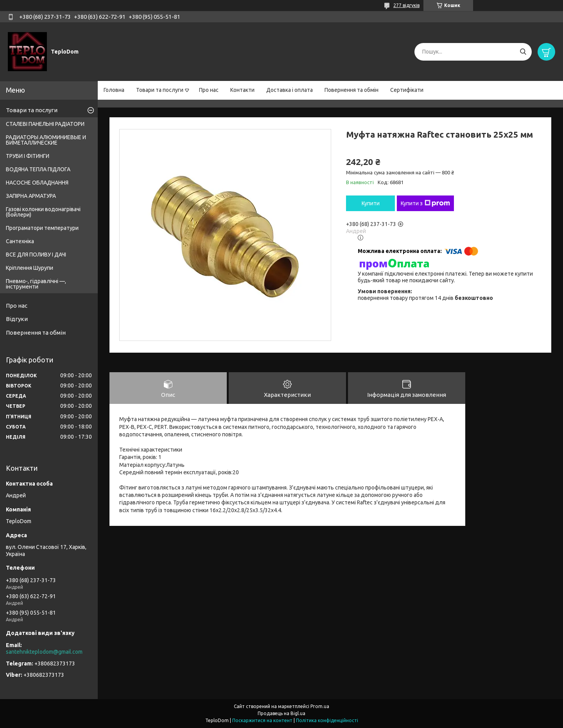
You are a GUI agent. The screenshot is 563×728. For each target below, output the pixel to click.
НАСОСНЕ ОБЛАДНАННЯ (37, 183)
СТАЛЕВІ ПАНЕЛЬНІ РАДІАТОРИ (45, 124)
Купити (371, 203)
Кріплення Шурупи (30, 268)
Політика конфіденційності (327, 720)
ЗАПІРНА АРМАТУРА (31, 196)
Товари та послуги (160, 90)
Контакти (242, 90)
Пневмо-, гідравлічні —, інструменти (36, 284)
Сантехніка (20, 241)
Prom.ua (320, 706)
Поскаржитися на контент (262, 720)
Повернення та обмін (351, 90)
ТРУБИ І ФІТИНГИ (28, 156)
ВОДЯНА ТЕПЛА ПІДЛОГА (38, 169)
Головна (114, 90)
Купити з (425, 203)
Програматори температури (42, 228)
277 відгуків (406, 5)
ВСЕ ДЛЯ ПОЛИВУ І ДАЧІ (36, 255)
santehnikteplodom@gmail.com (44, 652)
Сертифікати (407, 90)
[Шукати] (523, 52)
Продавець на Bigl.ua (281, 713)
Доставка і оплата (290, 90)
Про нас (209, 90)
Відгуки (17, 319)
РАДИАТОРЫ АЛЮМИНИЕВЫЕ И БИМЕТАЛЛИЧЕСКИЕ (46, 140)
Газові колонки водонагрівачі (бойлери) (43, 212)
